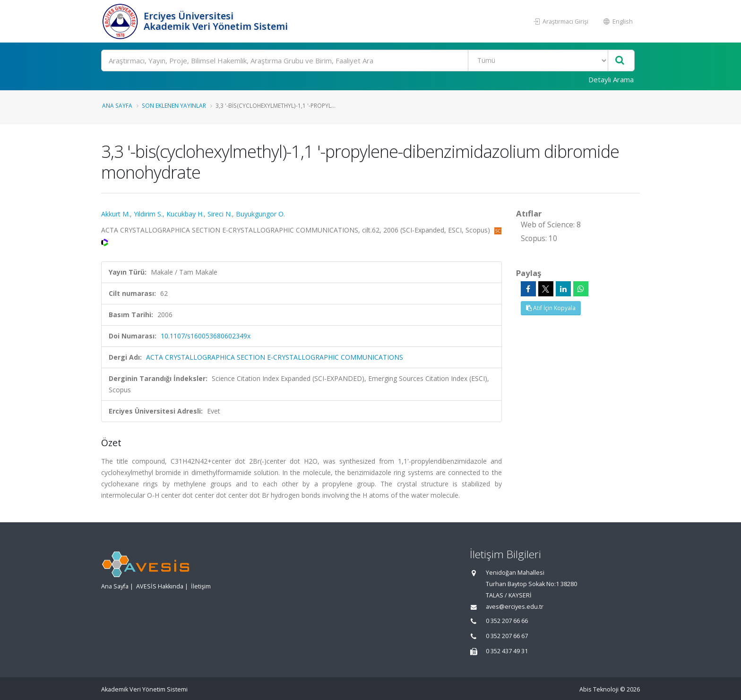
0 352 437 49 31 (507, 651)
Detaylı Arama (611, 79)
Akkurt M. (116, 214)
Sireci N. (220, 214)
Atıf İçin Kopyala (551, 308)
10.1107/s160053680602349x (206, 336)
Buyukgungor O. (260, 214)
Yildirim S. (148, 214)
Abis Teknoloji (599, 689)
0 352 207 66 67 (507, 636)
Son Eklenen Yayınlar (174, 105)
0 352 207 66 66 (507, 621)
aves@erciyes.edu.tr (515, 607)
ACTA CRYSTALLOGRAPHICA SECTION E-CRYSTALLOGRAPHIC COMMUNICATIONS (275, 357)
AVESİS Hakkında (160, 586)
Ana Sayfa (117, 105)
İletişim (201, 586)
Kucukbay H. (185, 214)
